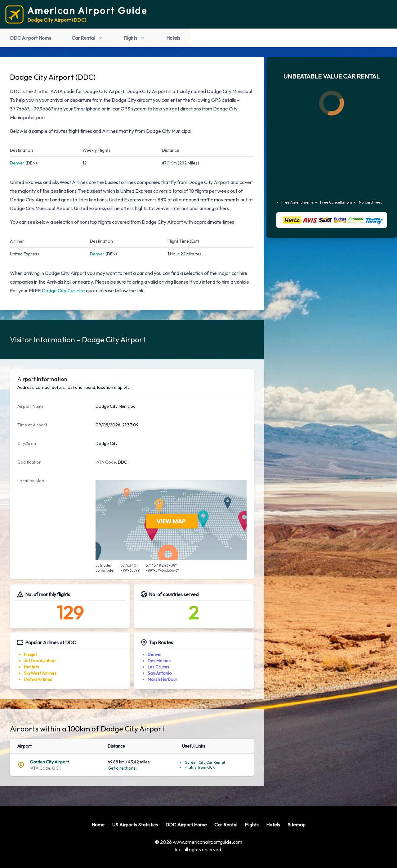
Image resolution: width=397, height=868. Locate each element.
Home (98, 825)
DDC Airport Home (31, 38)
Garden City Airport (49, 762)
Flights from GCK (200, 767)
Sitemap (297, 825)
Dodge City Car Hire (63, 290)
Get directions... (123, 768)
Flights (135, 38)
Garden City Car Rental (205, 762)
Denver (17, 163)
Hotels (173, 38)
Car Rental (87, 38)
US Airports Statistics (135, 825)
